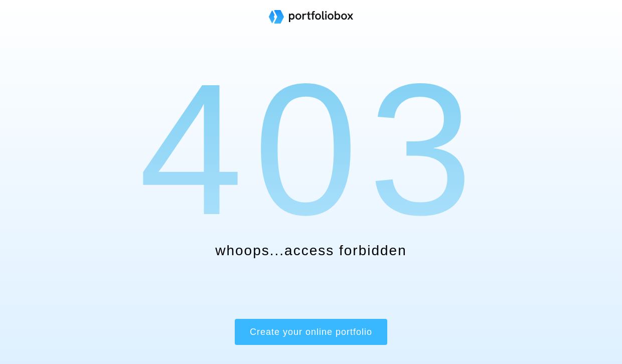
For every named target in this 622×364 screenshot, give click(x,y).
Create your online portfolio (311, 332)
